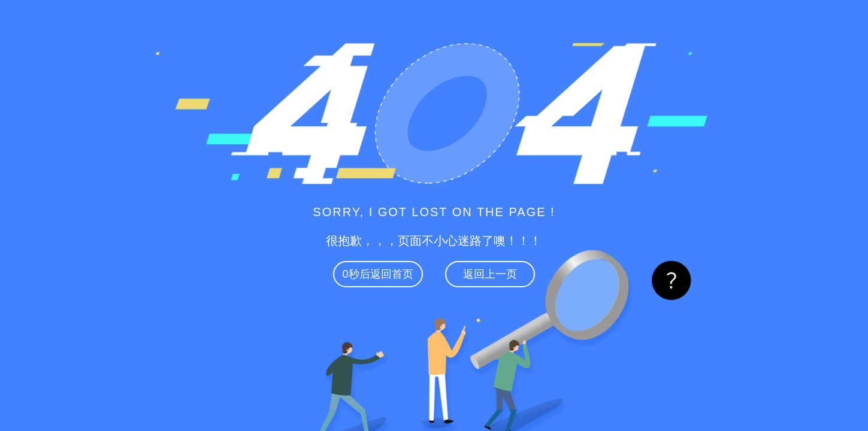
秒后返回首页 (378, 274)
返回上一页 (490, 274)
